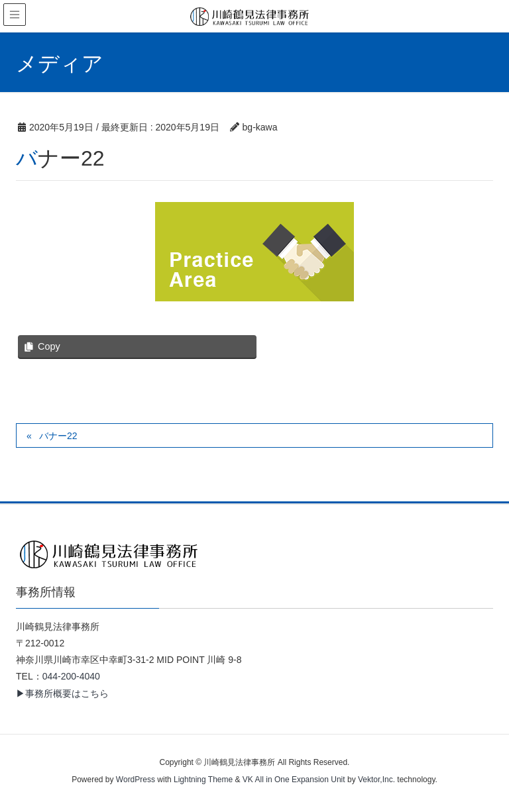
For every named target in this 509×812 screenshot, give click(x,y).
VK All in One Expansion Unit (294, 780)
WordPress (136, 780)
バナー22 (58, 436)
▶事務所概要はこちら (62, 693)
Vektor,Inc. (376, 780)
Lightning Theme (203, 780)
